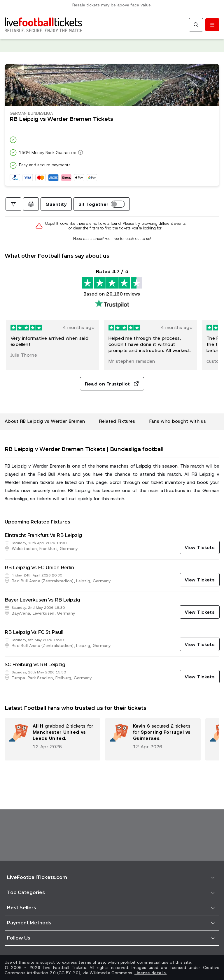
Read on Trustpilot (112, 384)
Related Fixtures (117, 421)
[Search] (196, 25)
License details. (150, 973)
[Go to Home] (43, 25)
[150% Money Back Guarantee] (80, 152)
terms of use (92, 962)
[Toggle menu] (212, 25)
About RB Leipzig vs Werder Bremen (45, 421)
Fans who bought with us (178, 421)
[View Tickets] (200, 547)
